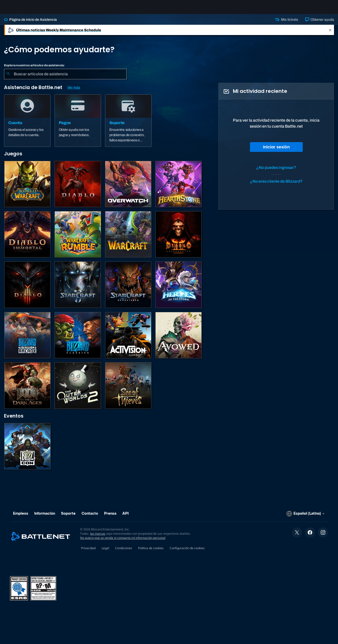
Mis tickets (287, 24)
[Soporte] (128, 125)
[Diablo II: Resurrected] (179, 238)
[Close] (330, 34)
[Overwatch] (128, 188)
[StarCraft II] (78, 289)
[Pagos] (78, 125)
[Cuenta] (27, 125)
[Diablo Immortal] (27, 238)
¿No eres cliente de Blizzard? (276, 185)
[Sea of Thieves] (128, 389)
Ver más (74, 91)
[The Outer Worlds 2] (78, 389)
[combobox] (65, 78)
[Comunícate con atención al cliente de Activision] (128, 339)
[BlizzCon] (27, 450)
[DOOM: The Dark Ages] (27, 389)
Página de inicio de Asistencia (30, 24)
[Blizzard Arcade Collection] (27, 339)
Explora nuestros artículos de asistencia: (34, 69)
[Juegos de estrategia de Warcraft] (128, 238)
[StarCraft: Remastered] (128, 289)
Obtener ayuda (320, 24)
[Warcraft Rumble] (78, 238)
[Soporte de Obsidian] (179, 339)
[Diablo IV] (78, 188)
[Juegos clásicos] (78, 339)
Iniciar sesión (276, 151)
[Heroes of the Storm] (179, 289)
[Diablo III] (27, 289)
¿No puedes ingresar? (276, 172)
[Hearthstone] (179, 188)
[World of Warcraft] (27, 188)
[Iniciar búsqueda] (8, 78)
